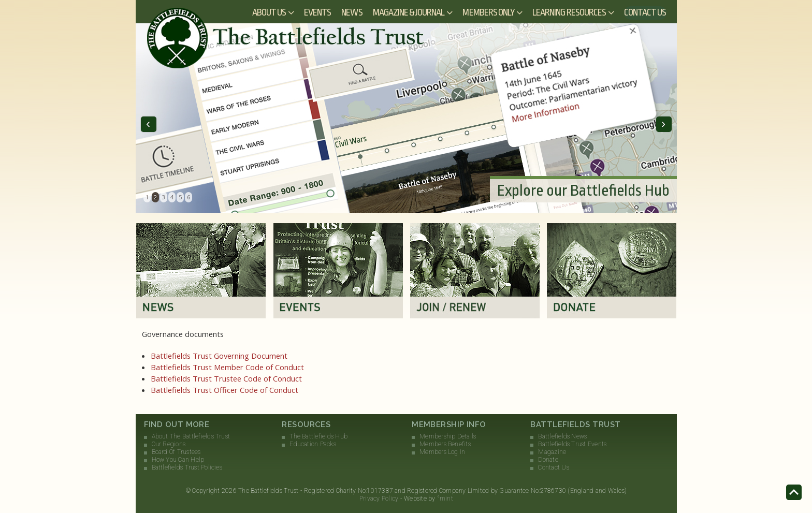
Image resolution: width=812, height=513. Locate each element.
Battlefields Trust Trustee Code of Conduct (226, 378)
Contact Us (645, 12)
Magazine (552, 452)
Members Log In (442, 452)
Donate (548, 460)
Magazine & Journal (409, 12)
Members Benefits (445, 444)
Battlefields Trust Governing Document (219, 356)
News (352, 12)
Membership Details (448, 436)
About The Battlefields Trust (191, 436)
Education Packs (313, 444)
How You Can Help (178, 460)
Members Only (488, 12)
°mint (445, 499)
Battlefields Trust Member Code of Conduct (227, 367)
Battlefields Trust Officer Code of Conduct (224, 390)
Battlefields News (562, 436)
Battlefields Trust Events (572, 444)
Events (317, 12)
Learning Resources (569, 12)
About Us (269, 12)
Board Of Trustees (176, 452)
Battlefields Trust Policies (187, 467)
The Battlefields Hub (318, 436)
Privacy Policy (379, 499)
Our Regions (169, 444)
